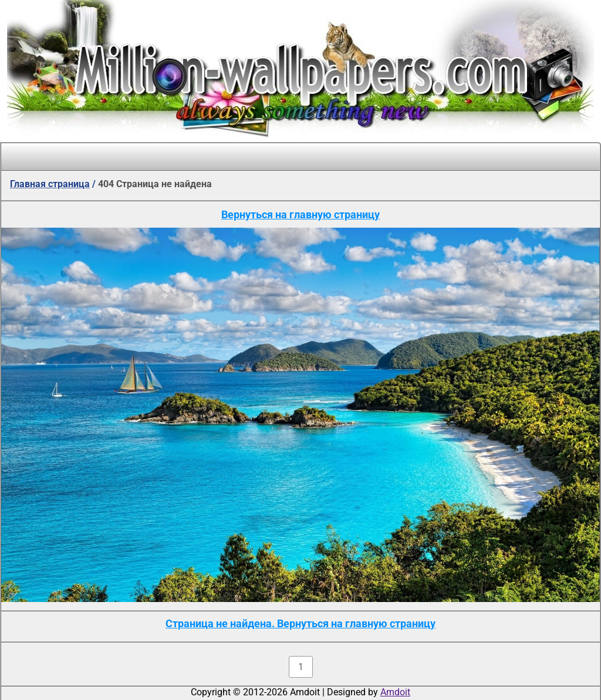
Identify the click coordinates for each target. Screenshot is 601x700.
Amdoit (395, 692)
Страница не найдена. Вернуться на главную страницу (300, 623)
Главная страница (50, 184)
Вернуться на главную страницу (300, 214)
